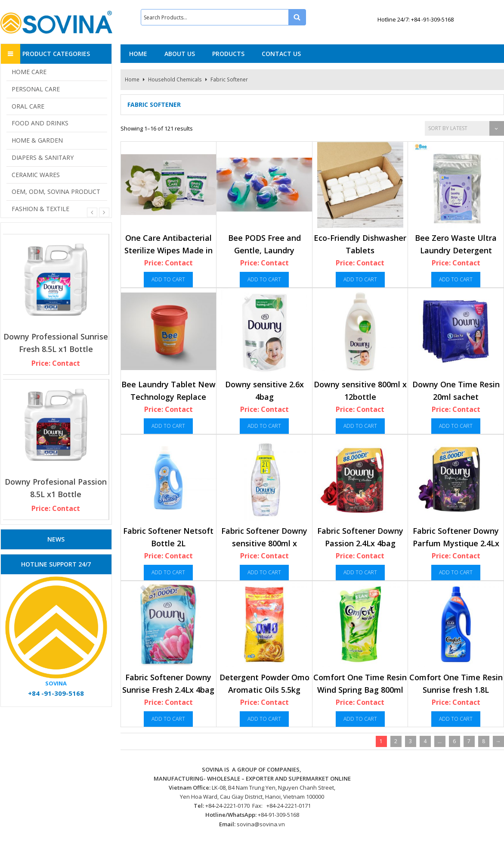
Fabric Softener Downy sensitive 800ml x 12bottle (264, 543)
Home (132, 79)
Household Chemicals (175, 79)
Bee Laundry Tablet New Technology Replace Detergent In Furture (169, 397)
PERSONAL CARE (36, 89)
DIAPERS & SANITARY (43, 157)
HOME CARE (29, 72)
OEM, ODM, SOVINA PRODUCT (56, 191)
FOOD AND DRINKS (40, 123)
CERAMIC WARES (36, 175)
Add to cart (168, 279)
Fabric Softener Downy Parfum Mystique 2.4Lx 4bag (456, 543)
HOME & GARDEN (37, 140)
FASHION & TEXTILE (40, 209)
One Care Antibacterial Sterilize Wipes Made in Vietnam (169, 251)
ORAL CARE (28, 106)
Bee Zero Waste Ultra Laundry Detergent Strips (456, 251)
